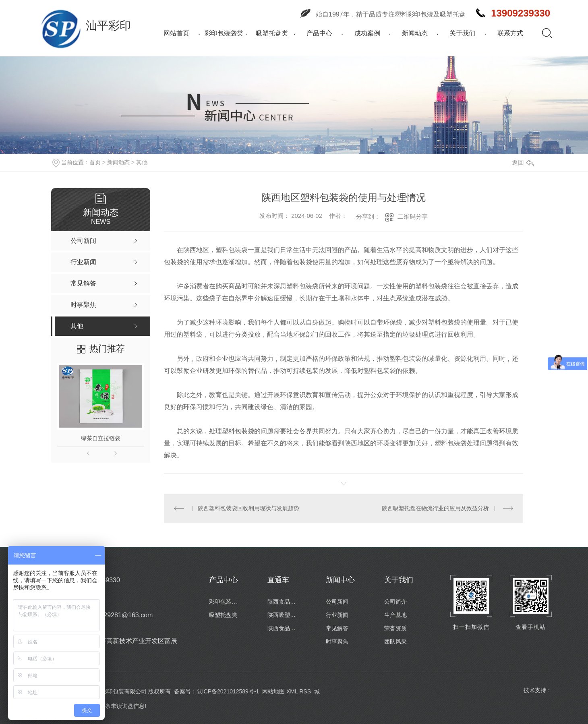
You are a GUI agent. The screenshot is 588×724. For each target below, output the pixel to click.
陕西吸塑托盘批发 (284, 615)
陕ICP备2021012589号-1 (228, 691)
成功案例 (367, 33)
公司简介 (395, 602)
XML (292, 691)
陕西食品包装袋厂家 (284, 602)
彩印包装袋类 (224, 33)
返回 (523, 162)
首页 (95, 162)
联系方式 (510, 33)
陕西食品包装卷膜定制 (284, 628)
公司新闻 (337, 602)
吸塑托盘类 (272, 33)
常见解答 (337, 628)
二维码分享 (413, 216)
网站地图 (273, 691)
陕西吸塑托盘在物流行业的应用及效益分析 (435, 508)
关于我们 (462, 33)
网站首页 (176, 33)
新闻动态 (415, 33)
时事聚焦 (337, 641)
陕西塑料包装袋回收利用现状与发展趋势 (248, 508)
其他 (142, 162)
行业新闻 (337, 615)
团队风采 (395, 641)
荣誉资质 (395, 628)
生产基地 (395, 615)
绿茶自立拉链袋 (101, 438)
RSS (305, 691)
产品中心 (319, 33)
